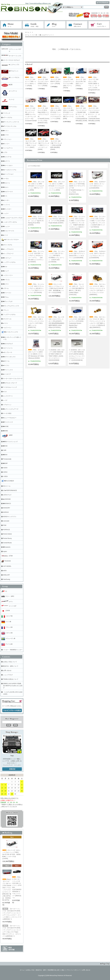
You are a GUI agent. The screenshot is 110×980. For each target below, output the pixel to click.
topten (5, 551)
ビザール (6, 288)
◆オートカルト (8, 165)
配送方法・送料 (41, 970)
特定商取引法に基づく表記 (56, 970)
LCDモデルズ (7, 495)
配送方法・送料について (11, 666)
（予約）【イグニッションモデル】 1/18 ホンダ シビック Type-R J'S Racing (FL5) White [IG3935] (36, 221)
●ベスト (6, 323)
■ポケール (6, 361)
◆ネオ (5, 267)
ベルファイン (7, 328)
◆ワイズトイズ (8, 422)
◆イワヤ (6, 135)
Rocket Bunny (7, 538)
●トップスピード (8, 254)
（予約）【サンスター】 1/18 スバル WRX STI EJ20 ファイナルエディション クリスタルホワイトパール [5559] (56, 112)
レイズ (5, 400)
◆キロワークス (8, 192)
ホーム (11, 25)
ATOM (11, 950)
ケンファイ (7, 205)
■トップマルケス (8, 249)
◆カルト (6, 187)
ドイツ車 (34, 35)
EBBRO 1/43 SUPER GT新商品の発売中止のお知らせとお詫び (13, 686)
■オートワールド (8, 174)
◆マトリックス (8, 370)
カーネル (6, 179)
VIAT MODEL (7, 566)
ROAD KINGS (7, 534)
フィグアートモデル (9, 315)
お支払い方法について (10, 662)
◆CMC (5, 446)
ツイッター (17, 765)
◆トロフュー (7, 258)
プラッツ (6, 310)
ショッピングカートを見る (12, 711)
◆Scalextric (7, 547)
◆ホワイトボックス (9, 357)
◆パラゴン (7, 280)
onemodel (6, 521)
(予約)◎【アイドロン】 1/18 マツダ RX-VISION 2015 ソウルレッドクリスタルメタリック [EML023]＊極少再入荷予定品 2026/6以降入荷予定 (7, 890)
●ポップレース (8, 352)
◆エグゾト (7, 161)
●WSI (5, 571)
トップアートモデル (9, 262)
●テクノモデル (8, 245)
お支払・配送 (33, 25)
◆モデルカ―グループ (10, 383)
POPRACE (6, 530)
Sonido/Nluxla (7, 543)
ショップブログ (8, 675)
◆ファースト (7, 293)
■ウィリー (6, 144)
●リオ (5, 392)
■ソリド (6, 235)
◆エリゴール (7, 157)
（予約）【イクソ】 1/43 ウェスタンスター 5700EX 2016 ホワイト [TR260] (43, 82)
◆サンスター (7, 209)
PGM (5, 525)
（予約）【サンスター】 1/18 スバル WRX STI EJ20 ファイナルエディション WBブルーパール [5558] (69, 112)
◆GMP (5, 463)
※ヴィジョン (7, 139)
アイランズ (7, 113)
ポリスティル (7, 319)
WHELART (6, 575)
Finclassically (7, 459)
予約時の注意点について (11, 679)
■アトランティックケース (11, 122)
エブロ (5, 152)
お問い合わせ (77, 25)
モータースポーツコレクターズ (13, 379)
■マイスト (6, 365)
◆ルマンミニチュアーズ (11, 409)
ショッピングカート (99, 25)
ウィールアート (8, 148)
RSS (10, 948)
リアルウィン (7, 405)
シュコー (6, 213)
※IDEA (5, 476)
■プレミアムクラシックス (11, 306)
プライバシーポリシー (73, 970)
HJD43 (5, 468)
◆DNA (5, 455)
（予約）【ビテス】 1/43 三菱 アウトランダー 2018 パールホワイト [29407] (31, 143)
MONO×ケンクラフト (10, 517)
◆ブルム (6, 297)
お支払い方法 (30, 970)
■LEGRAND (7, 499)
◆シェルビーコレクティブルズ (13, 218)
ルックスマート (8, 396)
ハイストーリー (8, 275)
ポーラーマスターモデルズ (11, 60)
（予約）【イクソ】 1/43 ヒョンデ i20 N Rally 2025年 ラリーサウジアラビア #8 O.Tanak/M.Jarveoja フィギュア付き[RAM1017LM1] (44, 114)
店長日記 (12, 769)
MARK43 (6, 512)
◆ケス (5, 196)
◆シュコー (7, 226)
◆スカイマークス (9, 231)
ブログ (55, 25)
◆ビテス (6, 284)
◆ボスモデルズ (8, 344)
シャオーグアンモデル (10, 222)
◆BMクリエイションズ (10, 442)
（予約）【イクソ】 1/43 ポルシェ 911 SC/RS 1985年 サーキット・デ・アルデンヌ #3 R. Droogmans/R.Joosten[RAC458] (98, 84)
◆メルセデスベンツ (45, 35)
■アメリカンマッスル (10, 126)
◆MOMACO (7, 504)
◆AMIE (5, 431)
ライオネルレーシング (10, 387)
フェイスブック (8, 765)
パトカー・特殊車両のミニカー (13, 650)
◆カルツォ (7, 183)
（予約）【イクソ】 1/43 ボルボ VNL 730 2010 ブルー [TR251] (81, 82)
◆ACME (6, 426)
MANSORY (7, 508)
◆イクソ (6, 131)
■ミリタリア (7, 374)
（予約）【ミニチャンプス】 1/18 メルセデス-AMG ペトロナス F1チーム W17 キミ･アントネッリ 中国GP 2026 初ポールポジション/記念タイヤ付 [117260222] (77, 223)
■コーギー (6, 200)
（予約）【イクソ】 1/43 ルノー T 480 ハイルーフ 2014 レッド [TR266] (31, 82)
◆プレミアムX (8, 301)
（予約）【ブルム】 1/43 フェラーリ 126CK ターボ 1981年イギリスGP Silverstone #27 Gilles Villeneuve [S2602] (36, 354)
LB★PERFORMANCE (10, 490)
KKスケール (7, 486)
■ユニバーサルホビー (10, 418)
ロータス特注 (7, 413)
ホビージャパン (8, 348)
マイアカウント (103, 3)
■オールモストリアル (10, 170)
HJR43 (5, 472)
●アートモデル (8, 118)
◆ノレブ (6, 271)
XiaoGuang (7, 579)
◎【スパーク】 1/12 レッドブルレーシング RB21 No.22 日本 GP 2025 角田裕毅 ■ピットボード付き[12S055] (56, 288)
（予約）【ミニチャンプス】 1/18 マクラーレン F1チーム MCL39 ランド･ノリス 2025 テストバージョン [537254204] (36, 288)
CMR (5, 450)
